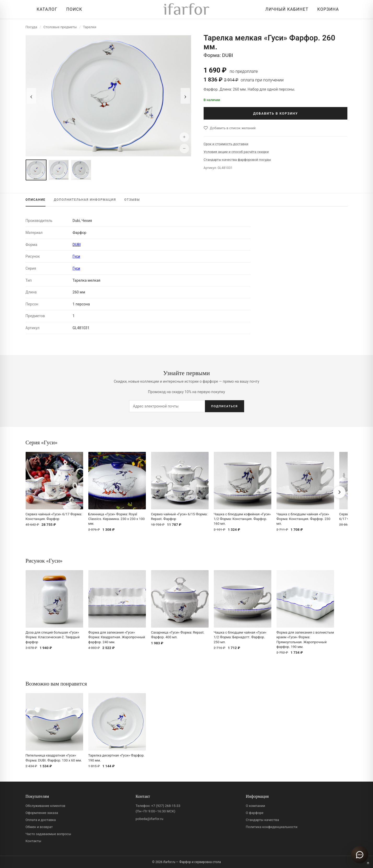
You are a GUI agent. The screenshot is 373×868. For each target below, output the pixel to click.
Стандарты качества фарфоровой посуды (237, 160)
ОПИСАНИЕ (36, 200)
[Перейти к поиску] (73, 9)
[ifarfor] (186, 10)
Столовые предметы (60, 27)
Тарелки (90, 27)
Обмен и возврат (39, 827)
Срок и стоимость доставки (226, 144)
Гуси (76, 256)
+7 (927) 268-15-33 (166, 806)
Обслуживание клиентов (45, 806)
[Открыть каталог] (46, 9)
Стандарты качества (262, 820)
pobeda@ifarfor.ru (150, 819)
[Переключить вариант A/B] (368, 863)
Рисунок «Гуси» (44, 561)
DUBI (77, 245)
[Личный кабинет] (285, 9)
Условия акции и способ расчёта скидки (236, 152)
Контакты (33, 841)
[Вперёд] (339, 492)
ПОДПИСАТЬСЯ (225, 406)
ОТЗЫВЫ (132, 200)
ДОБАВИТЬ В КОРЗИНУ (275, 113)
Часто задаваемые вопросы (48, 834)
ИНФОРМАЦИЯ (85, 200)
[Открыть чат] (360, 855)
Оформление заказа (42, 813)
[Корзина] (327, 9)
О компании (255, 806)
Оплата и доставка (41, 820)
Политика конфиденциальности (272, 827)
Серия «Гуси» (42, 442)
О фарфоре (255, 813)
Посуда (31, 27)
